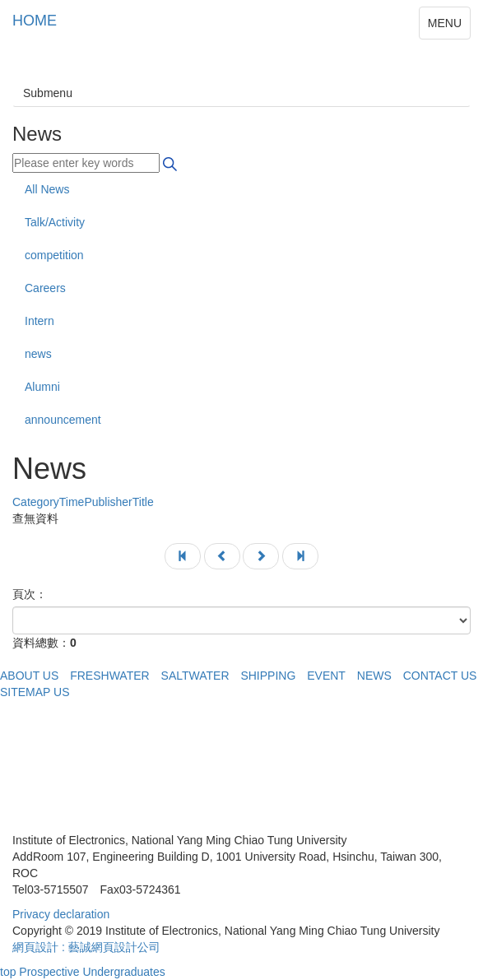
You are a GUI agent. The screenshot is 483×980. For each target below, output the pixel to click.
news (38, 354)
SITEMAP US (35, 692)
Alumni (42, 387)
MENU (445, 23)
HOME (35, 21)
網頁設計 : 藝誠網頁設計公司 (86, 947)
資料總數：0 (44, 643)
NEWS (374, 676)
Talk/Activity (55, 222)
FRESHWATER (109, 676)
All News (47, 189)
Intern (39, 321)
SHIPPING (268, 676)
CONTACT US (440, 676)
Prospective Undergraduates (92, 972)
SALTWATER (195, 676)
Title (83, 502)
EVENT (326, 676)
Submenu (48, 93)
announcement (63, 420)
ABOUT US (29, 676)
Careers (45, 288)
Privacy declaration (61, 914)
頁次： (30, 594)
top (8, 972)
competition (54, 255)
